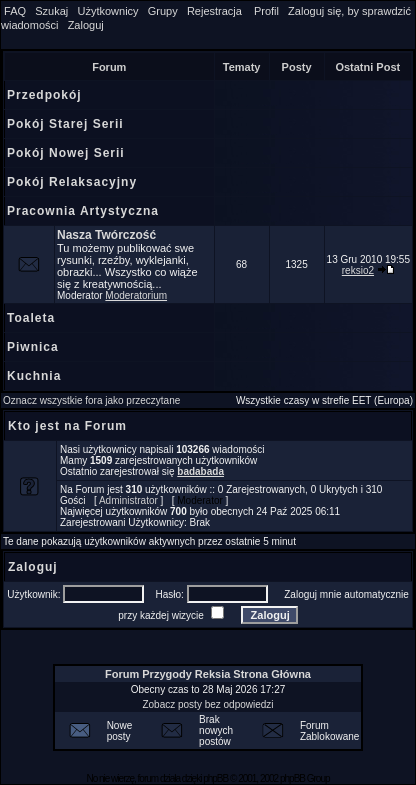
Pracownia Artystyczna (83, 211)
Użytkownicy (107, 11)
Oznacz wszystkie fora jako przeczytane (91, 400)
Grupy (163, 11)
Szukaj (51, 11)
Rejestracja (214, 11)
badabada (200, 471)
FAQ (15, 11)
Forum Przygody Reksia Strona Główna (208, 674)
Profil (266, 11)
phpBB (215, 778)
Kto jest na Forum (67, 426)
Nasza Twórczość (106, 235)
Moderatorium (136, 295)
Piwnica (33, 347)
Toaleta (31, 318)
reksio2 (358, 270)
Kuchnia (34, 376)
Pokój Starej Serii (65, 124)
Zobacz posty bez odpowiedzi (207, 704)
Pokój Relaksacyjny (72, 182)
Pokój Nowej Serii (66, 153)
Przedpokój (44, 95)
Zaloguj (86, 25)
